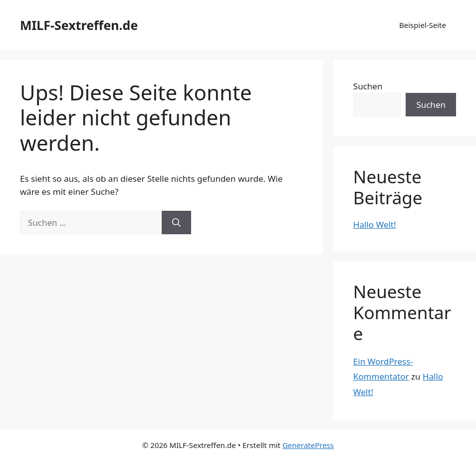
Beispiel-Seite (423, 25)
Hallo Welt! (375, 225)
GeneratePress (308, 445)
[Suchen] (176, 223)
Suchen (368, 86)
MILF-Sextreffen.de (79, 25)
